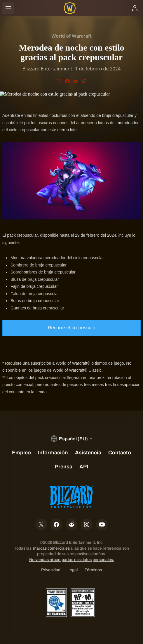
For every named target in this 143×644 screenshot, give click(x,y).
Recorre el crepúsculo (71, 328)
